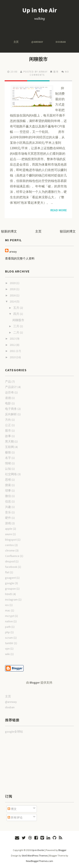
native (9, 621)
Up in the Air (40, 10)
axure (9, 534)
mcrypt (10, 616)
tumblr (9, 643)
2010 (13, 357)
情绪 (8, 463)
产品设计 (11, 387)
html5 (9, 594)
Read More (59, 210)
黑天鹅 (9, 441)
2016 (13, 295)
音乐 (8, 512)
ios (7, 605)
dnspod (10, 561)
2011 (13, 351)
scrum (9, 638)
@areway (37, 42)
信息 (8, 501)
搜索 (8, 485)
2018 (13, 289)
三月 (17, 326)
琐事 (8, 490)
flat (7, 572)
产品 (8, 381)
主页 (16, 42)
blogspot (11, 540)
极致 (8, 452)
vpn (7, 649)
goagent (10, 578)
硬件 (8, 518)
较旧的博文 (68, 231)
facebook (11, 567)
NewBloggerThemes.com (39, 861)
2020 (13, 283)
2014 (13, 301)
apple (9, 529)
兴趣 (8, 507)
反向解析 (11, 414)
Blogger (35, 682)
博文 (12, 809)
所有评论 (15, 817)
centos (9, 545)
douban (61, 42)
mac (8, 610)
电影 (8, 403)
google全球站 (14, 732)
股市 (56, 72)
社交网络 (11, 474)
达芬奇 (9, 392)
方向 (8, 420)
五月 (17, 308)
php (7, 632)
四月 (17, 314)
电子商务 (11, 409)
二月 (17, 332)
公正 (8, 425)
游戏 (8, 523)
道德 (8, 398)
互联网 (9, 447)
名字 (8, 458)
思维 (8, 480)
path (8, 627)
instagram (11, 599)
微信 (8, 496)
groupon (10, 589)
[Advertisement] (26, 764)
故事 (8, 436)
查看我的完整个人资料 (20, 258)
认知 (8, 469)
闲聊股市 (38, 59)
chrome (10, 550)
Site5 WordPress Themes (35, 856)
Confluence (12, 556)
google (10, 583)
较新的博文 (9, 231)
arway (13, 252)
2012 (13, 345)
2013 (13, 339)
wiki (7, 654)
